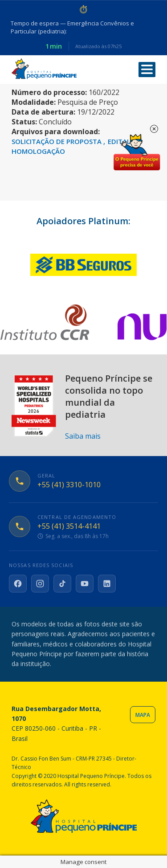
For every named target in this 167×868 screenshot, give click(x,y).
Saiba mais (83, 436)
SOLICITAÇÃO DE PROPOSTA (57, 141)
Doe (137, 152)
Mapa (143, 715)
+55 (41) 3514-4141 (69, 526)
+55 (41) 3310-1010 (69, 485)
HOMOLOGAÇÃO (38, 151)
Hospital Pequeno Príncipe (44, 69)
